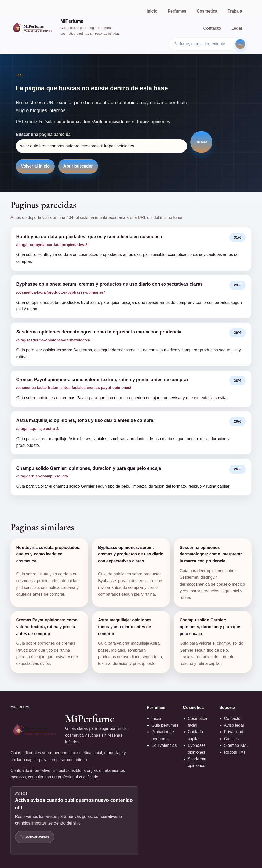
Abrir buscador (78, 166)
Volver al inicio (35, 166)
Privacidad (234, 732)
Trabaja (235, 11)
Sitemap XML (236, 745)
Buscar (201, 142)
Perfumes (177, 11)
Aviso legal (234, 725)
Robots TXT (235, 752)
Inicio (152, 11)
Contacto (212, 28)
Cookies (232, 739)
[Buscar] (240, 44)
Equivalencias (164, 745)
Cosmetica (207, 11)
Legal (237, 28)
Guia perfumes (165, 725)
